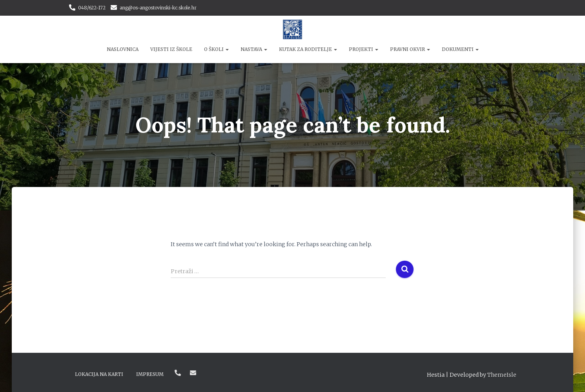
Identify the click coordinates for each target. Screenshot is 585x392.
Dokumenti (460, 49)
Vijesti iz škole (171, 49)
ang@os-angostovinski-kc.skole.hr (158, 8)
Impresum (150, 374)
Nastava (254, 49)
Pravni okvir (410, 49)
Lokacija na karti (99, 374)
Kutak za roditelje (308, 49)
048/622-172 (92, 8)
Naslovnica (123, 49)
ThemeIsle (502, 375)
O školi (216, 49)
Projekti (364, 49)
